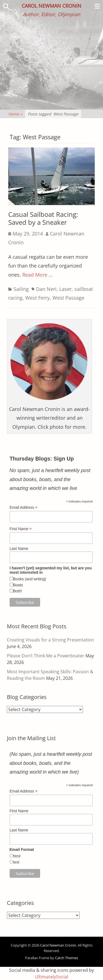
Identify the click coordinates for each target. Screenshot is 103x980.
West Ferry (37, 298)
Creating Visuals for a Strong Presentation (50, 640)
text (16, 862)
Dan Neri (46, 289)
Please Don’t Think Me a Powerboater (46, 656)
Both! (18, 591)
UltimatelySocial (51, 977)
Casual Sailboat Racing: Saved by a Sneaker (43, 218)
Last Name (19, 549)
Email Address (24, 508)
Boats (18, 585)
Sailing (21, 289)
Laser (66, 289)
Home (15, 114)
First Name (21, 529)
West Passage (68, 298)
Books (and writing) (30, 579)
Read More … (37, 275)
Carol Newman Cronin (51, 6)
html (17, 856)
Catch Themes (66, 958)
